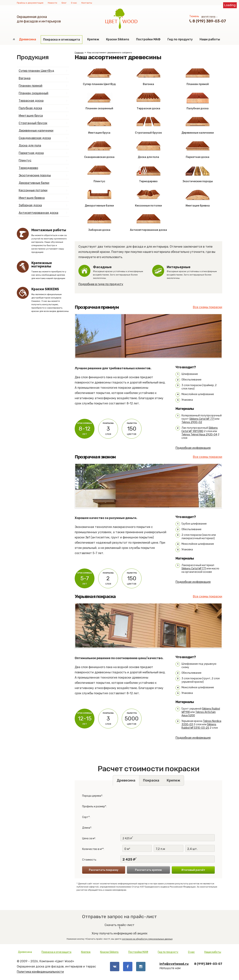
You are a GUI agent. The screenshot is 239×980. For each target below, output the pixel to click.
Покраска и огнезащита (62, 40)
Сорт (85, 817)
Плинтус (25, 160)
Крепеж (93, 39)
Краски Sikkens (118, 39)
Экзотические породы (35, 175)
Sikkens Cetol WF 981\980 (200, 430)
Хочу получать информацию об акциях (119, 930)
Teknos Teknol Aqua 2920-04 (199, 435)
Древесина (28, 39)
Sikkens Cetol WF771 (194, 569)
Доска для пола (30, 145)
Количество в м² (92, 849)
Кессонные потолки (33, 190)
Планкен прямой (31, 86)
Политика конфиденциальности (40, 972)
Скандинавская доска (35, 138)
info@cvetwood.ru (174, 964)
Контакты (87, 3)
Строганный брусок (33, 123)
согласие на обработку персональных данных (147, 939)
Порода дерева (92, 796)
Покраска (151, 780)
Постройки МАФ (148, 39)
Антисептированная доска (38, 213)
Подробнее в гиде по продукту (101, 284)
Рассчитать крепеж (148, 870)
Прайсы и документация (30, 3)
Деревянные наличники (36, 131)
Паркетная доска (31, 153)
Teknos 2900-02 (192, 422)
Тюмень (194, 16)
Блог (64, 3)
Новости (52, 3)
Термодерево (28, 168)
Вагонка (25, 78)
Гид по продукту (180, 39)
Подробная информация (193, 448)
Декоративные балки (34, 183)
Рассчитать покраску (104, 870)
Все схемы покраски (208, 307)
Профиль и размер (94, 806)
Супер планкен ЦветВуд (36, 71)
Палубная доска (30, 108)
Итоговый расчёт (193, 870)
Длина (86, 828)
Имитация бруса (31, 116)
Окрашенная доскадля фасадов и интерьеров (39, 19)
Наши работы (210, 39)
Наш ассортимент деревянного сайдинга (109, 53)
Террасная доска (31, 101)
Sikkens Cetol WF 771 (202, 419)
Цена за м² (89, 838)
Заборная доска (30, 205)
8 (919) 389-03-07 (209, 21)
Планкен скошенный (34, 93)
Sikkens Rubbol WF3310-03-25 (199, 726)
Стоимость (89, 860)
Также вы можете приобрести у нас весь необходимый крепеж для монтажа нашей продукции (50, 270)
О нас (74, 3)
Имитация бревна (32, 198)
